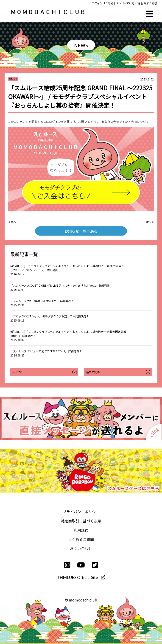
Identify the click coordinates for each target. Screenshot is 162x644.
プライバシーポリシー (81, 512)
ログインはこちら (103, 3)
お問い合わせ (81, 548)
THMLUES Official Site (81, 577)
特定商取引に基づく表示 (81, 521)
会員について (140, 121)
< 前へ (12, 222)
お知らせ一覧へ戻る (81, 231)
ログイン (94, 121)
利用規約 (81, 530)
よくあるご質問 (81, 539)
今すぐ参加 (151, 3)
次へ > (150, 222)
